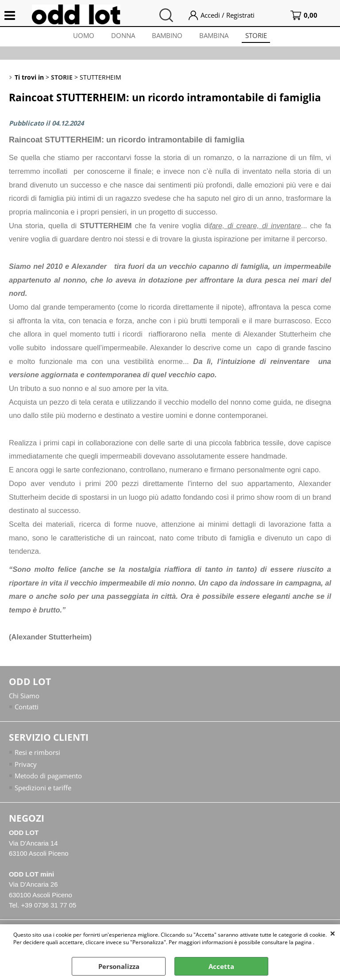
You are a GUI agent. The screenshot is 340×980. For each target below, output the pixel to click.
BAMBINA (215, 36)
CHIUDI (333, 933)
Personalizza (119, 966)
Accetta (221, 966)
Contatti (27, 709)
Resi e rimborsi (37, 755)
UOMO (82, 36)
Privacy (26, 766)
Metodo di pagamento (48, 778)
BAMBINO (167, 36)
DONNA (122, 36)
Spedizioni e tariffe (43, 790)
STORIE (258, 36)
